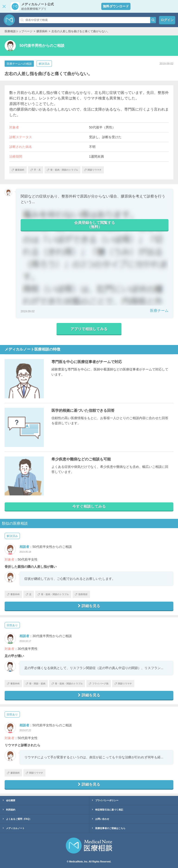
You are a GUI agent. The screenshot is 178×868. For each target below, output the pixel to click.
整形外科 (13, 594)
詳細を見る (89, 606)
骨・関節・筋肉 (36, 684)
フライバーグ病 (99, 684)
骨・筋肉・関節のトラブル (53, 594)
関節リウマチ (123, 684)
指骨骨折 (81, 594)
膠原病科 (13, 773)
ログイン (167, 20)
